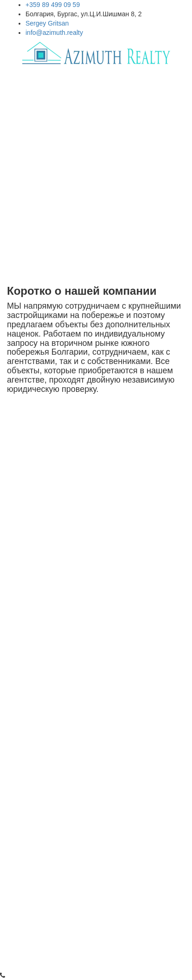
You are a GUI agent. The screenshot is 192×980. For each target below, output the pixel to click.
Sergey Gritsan (47, 23)
